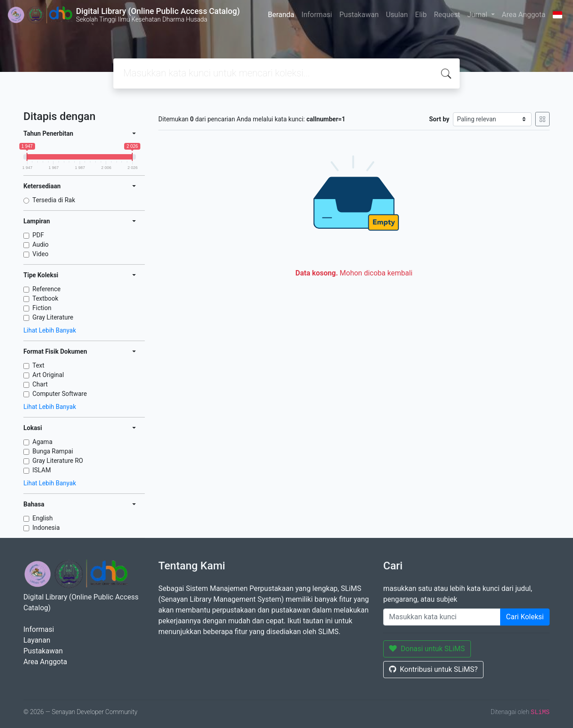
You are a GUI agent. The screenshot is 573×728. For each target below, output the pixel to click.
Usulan (397, 15)
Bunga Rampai (53, 451)
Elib (421, 15)
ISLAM (42, 470)
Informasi (317, 15)
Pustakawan (359, 15)
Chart (40, 384)
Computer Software (60, 394)
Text (38, 365)
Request (447, 15)
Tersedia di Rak (54, 200)
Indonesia (46, 528)
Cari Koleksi (525, 617)
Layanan (37, 640)
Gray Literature (53, 317)
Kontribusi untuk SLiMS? (433, 669)
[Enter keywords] (442, 617)
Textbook (45, 298)
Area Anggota (524, 15)
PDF (38, 235)
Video (40, 254)
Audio (40, 244)
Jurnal (478, 15)
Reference (47, 289)
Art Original (48, 375)
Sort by (439, 119)
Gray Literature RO (58, 461)
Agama (43, 442)
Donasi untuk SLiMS (427, 649)
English (43, 518)
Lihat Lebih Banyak (50, 330)
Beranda (281, 15)
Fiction (42, 308)
